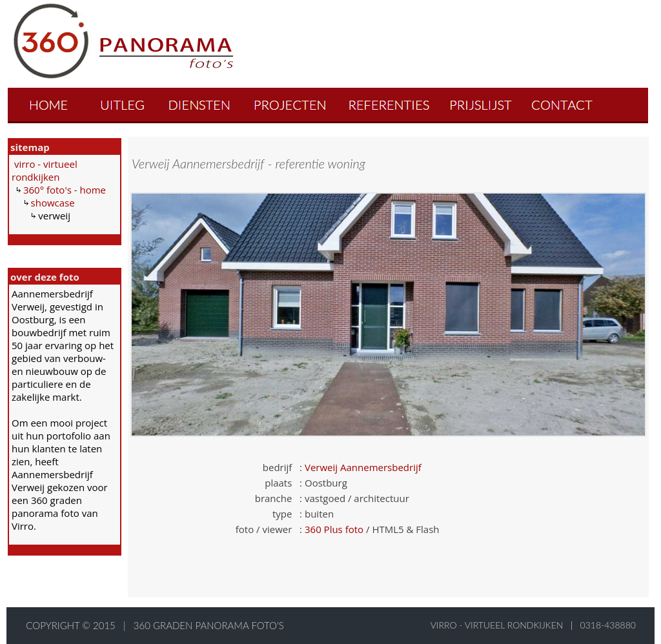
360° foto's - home (65, 190)
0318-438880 (608, 625)
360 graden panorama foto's (209, 625)
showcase (53, 203)
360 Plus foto (334, 529)
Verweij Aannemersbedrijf (363, 467)
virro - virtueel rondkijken (45, 170)
